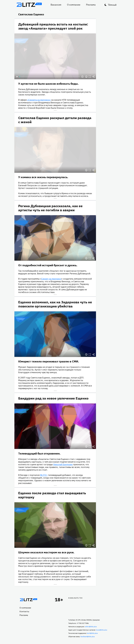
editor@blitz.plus (91, 627)
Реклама (91, 5)
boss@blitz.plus (102, 630)
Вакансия (56, 5)
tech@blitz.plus (92, 633)
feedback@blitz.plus (88, 637)
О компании (74, 5)
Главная (29, 600)
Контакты (24, 611)
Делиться (94, 77)
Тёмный (112, 5)
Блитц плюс (29, 5)
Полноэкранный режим (90, 77)
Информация (86, 77)
